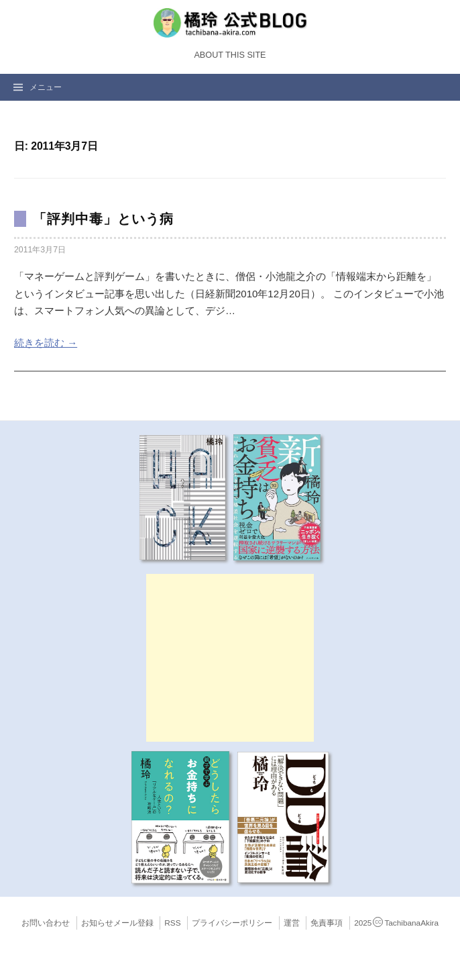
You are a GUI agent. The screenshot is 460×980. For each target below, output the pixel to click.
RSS (172, 923)
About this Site (230, 55)
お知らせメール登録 (117, 923)
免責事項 (327, 923)
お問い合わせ (46, 923)
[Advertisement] (230, 658)
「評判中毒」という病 (103, 219)
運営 (292, 923)
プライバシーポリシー (232, 923)
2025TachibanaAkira (396, 923)
